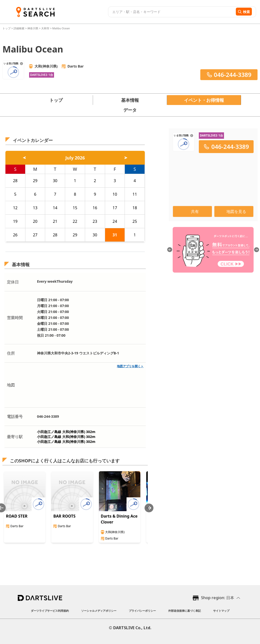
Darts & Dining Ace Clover (119, 519)
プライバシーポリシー (142, 611)
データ (130, 110)
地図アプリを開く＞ (130, 366)
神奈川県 (33, 28)
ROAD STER (17, 516)
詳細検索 (19, 28)
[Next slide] (149, 508)
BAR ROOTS (64, 516)
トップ (7, 28)
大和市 (45, 28)
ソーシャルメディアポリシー (99, 611)
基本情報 (130, 100)
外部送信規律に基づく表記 (185, 611)
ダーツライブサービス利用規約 (50, 611)
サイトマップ (221, 611)
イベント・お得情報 (204, 100)
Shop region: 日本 (218, 598)
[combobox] (171, 12)
